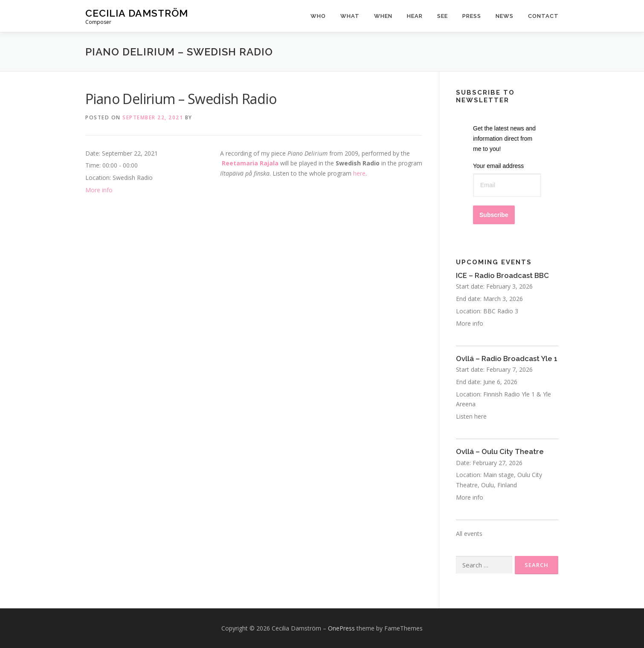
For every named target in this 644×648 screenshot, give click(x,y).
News (505, 16)
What (350, 16)
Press (472, 16)
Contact (543, 16)
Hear (415, 16)
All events (469, 534)
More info (99, 190)
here (359, 173)
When (383, 16)
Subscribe (494, 215)
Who (318, 16)
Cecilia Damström (137, 13)
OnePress (341, 628)
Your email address (498, 166)
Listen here (471, 416)
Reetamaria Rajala (250, 163)
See (442, 16)
